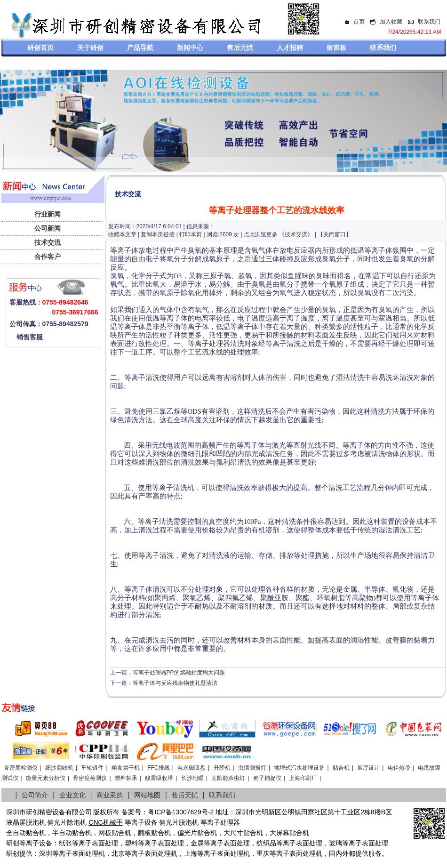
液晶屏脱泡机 (26, 822)
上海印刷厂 (303, 778)
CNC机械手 (105, 822)
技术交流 (48, 242)
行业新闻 (48, 214)
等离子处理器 (209, 344)
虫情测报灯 (252, 768)
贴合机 (341, 768)
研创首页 (40, 48)
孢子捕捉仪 (267, 778)
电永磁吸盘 (192, 768)
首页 (359, 22)
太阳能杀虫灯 (228, 778)
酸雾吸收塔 (159, 778)
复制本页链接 (158, 234)
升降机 (222, 768)
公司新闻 (48, 228)
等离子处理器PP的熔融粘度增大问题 (179, 673)
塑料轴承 (126, 778)
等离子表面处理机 (79, 853)
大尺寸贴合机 (243, 833)
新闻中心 (190, 48)
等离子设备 (141, 822)
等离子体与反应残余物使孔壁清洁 (175, 683)
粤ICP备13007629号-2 (181, 812)
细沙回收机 (59, 768)
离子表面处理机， (303, 853)
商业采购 (110, 795)
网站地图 (147, 795)
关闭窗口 (335, 234)
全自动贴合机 (26, 833)
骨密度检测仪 (21, 768)
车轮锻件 (92, 768)
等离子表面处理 (95, 843)
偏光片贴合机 (197, 833)
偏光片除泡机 (67, 822)
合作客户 (48, 257)
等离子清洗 (156, 555)
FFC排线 (158, 768)
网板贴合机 (115, 833)
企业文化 (72, 795)
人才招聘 (290, 48)
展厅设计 (368, 768)
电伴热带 (399, 768)
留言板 (336, 48)
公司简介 (35, 795)
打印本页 (191, 234)
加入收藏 (391, 22)
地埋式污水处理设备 (299, 768)
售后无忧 (240, 48)
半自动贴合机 (72, 833)
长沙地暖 (192, 778)
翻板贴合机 (154, 833)
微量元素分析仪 (46, 778)
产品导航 (140, 48)
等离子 (121, 250)
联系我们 (429, 22)
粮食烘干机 (126, 768)
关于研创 (90, 48)
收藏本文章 (122, 234)
